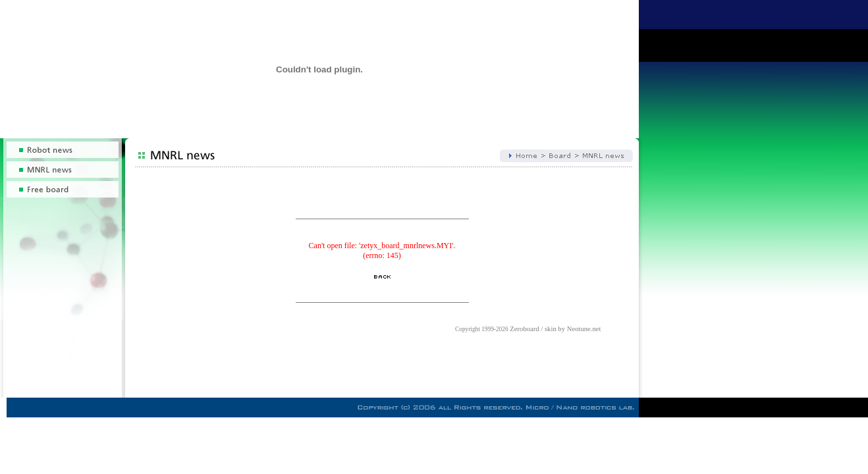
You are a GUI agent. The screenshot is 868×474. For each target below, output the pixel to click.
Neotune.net (584, 329)
